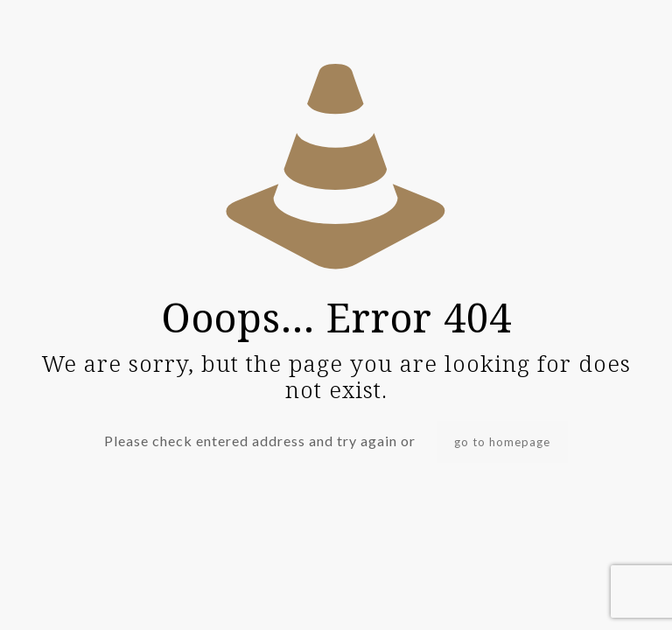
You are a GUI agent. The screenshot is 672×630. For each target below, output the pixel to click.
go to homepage (502, 442)
